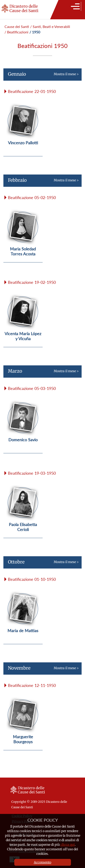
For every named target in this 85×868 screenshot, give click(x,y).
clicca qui (68, 845)
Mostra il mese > (41, 76)
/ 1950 (35, 32)
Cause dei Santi (17, 26)
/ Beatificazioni (16, 32)
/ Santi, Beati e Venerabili (50, 26)
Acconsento (42, 862)
